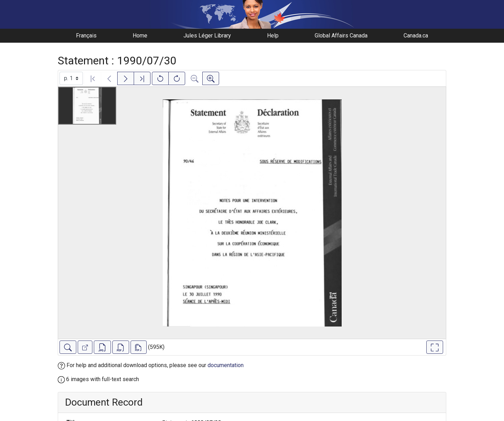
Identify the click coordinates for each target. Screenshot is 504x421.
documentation (226, 365)
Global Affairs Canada (341, 36)
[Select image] (71, 78)
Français (86, 36)
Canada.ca (416, 36)
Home (140, 36)
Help (273, 36)
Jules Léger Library (207, 36)
